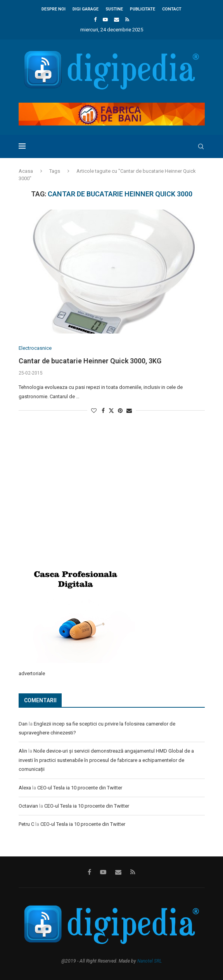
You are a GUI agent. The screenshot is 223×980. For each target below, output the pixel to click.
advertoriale (32, 673)
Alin (23, 751)
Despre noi (54, 9)
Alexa (25, 788)
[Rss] (127, 20)
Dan (23, 724)
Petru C (26, 824)
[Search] (201, 146)
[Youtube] (105, 20)
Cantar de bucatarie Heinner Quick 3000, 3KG (90, 361)
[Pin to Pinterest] (120, 411)
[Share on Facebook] (103, 411)
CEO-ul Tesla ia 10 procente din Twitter (80, 788)
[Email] (117, 20)
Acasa (26, 171)
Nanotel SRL (150, 961)
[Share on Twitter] (111, 410)
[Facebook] (95, 20)
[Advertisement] (77, 501)
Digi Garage (86, 9)
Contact (172, 9)
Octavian (28, 806)
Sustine (114, 9)
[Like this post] (94, 411)
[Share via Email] (129, 411)
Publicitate (143, 9)
